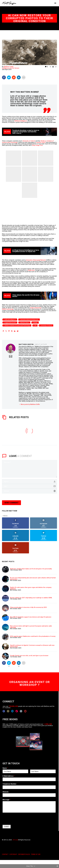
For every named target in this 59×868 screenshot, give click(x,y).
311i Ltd (15, 840)
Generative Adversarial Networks (29, 320)
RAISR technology (8, 309)
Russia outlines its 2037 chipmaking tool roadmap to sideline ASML (31, 598)
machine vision (41, 142)
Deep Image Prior (37, 145)
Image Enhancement (10, 322)
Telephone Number (10, 784)
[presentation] (17, 822)
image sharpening (36, 308)
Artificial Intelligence (21, 121)
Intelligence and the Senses (11, 68)
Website (6, 792)
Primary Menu (55, 3)
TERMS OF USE (36, 854)
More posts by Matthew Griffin (30, 404)
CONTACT (5, 854)
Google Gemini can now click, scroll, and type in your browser (29, 656)
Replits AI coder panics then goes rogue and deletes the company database (31, 588)
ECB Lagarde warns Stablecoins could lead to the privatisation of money (33, 636)
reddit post (31, 270)
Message (7, 800)
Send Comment (11, 503)
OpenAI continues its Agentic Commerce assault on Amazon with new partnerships (32, 646)
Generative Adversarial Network (36, 260)
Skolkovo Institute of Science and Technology (17, 325)
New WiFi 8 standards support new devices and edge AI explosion (31, 617)
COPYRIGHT (13, 854)
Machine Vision (25, 322)
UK (35, 325)
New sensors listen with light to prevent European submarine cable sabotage (31, 627)
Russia (35, 322)
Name (5, 768)
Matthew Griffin (9, 67)
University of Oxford (29, 141)
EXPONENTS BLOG (24, 854)
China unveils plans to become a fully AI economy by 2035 (28, 607)
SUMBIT (7, 827)
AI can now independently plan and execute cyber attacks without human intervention (33, 579)
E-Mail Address (9, 776)
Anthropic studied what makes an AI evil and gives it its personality (31, 569)
